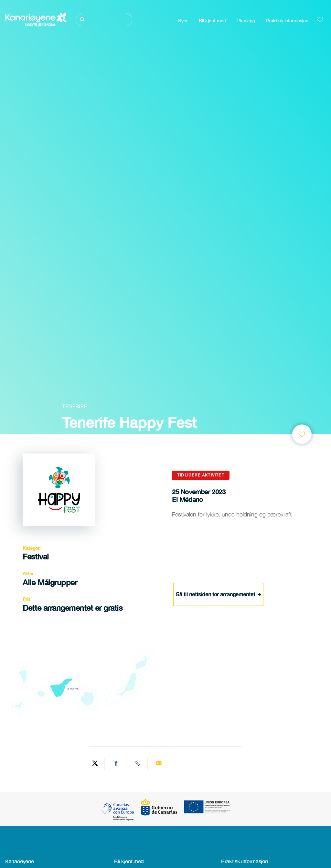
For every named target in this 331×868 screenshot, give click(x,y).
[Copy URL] (138, 764)
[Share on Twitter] (95, 764)
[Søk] (104, 20)
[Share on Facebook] (116, 764)
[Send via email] (159, 764)
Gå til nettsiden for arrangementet (218, 593)
